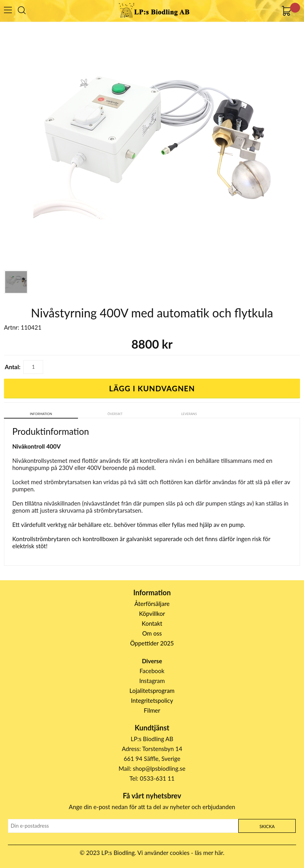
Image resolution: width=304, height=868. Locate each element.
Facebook (152, 671)
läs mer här (209, 853)
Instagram (152, 681)
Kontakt (152, 623)
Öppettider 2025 (152, 643)
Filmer (152, 710)
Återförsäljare (152, 604)
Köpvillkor (152, 613)
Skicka (267, 826)
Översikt (115, 414)
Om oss (152, 633)
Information (41, 414)
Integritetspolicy (152, 700)
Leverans (189, 414)
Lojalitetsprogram (152, 691)
